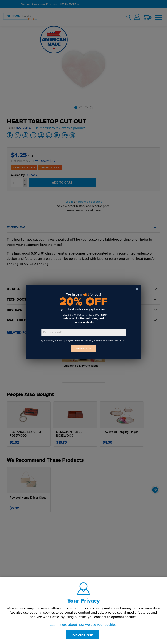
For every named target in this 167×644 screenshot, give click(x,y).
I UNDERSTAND (82, 635)
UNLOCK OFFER (83, 348)
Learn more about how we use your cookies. (83, 625)
